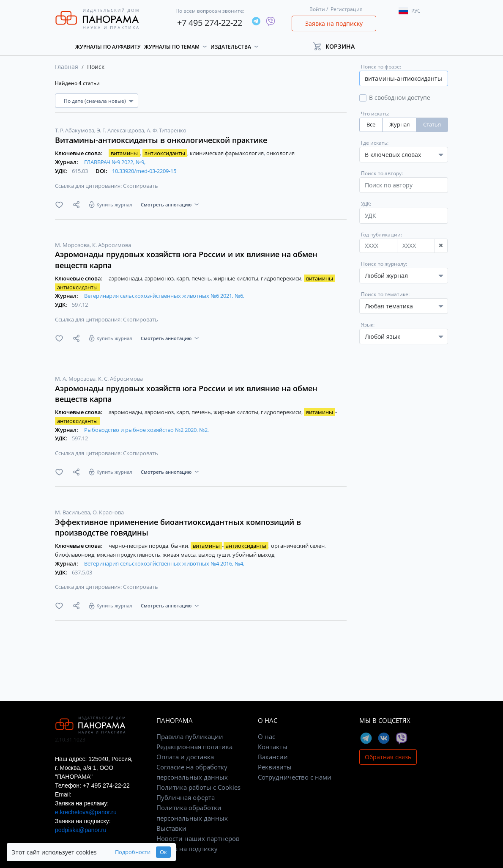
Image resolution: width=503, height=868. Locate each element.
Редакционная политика (194, 747)
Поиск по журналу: (384, 264)
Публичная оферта (186, 797)
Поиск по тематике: (385, 294)
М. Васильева (73, 512)
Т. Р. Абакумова (75, 130)
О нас (267, 736)
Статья (432, 125)
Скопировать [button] (141, 186)
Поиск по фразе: (381, 67)
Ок (163, 852)
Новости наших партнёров (198, 838)
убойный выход (253, 555)
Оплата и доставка (185, 757)
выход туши (215, 555)
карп (183, 278)
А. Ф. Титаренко (167, 130)
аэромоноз (160, 278)
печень (202, 278)
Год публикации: (381, 235)
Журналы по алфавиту (108, 47)
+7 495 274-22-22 (210, 23)
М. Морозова (73, 245)
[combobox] (404, 276)
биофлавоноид (75, 555)
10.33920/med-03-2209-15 (144, 171)
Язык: (368, 325)
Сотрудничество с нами (295, 777)
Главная (67, 67)
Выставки (171, 828)
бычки (180, 546)
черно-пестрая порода (139, 546)
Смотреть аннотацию (166, 205)
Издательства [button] (231, 47)
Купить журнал (114, 205)
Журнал (399, 125)
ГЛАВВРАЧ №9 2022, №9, (115, 162)
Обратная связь (388, 757)
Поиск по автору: (382, 173)
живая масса (180, 555)
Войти (317, 9)
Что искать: (375, 114)
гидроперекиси (282, 278)
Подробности (133, 852)
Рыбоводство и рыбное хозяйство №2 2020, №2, (146, 430)
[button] (338, 46)
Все (371, 125)
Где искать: (375, 143)
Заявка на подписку (334, 23)
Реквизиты (275, 767)
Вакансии (273, 757)
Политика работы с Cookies (198, 787)
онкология (280, 153)
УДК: (366, 204)
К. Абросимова (112, 245)
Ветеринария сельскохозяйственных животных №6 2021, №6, (164, 296)
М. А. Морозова (76, 379)
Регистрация (347, 9)
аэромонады (126, 278)
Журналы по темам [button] (172, 47)
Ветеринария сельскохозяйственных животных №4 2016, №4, (164, 563)
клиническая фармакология (227, 153)
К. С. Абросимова (120, 379)
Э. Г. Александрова (121, 130)
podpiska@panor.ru (81, 830)
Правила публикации (190, 736)
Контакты (273, 747)
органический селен (298, 546)
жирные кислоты (236, 278)
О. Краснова (108, 512)
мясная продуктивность (129, 555)
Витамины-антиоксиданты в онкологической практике (161, 140)
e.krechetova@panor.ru (86, 812)
